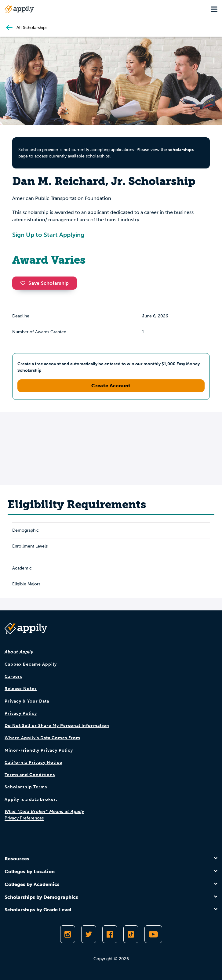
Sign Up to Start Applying (48, 235)
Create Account (111, 386)
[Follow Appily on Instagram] (68, 934)
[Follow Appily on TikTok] (131, 934)
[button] (24, 283)
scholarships (181, 150)
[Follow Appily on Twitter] (89, 934)
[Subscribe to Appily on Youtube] (153, 934)
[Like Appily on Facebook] (110, 934)
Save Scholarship (45, 283)
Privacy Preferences (24, 818)
